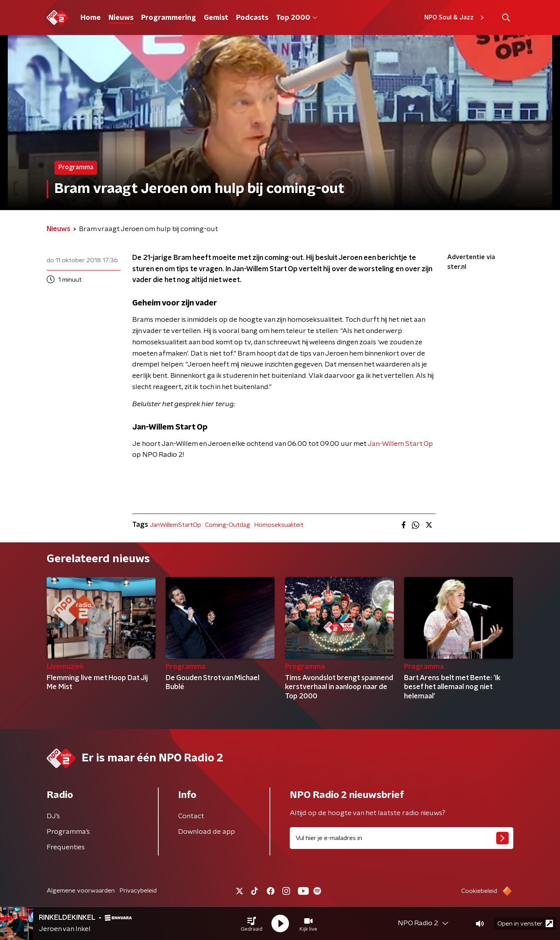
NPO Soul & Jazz (455, 18)
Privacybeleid (138, 891)
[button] (252, 924)
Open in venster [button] (525, 923)
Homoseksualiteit (279, 525)
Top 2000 (297, 18)
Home (91, 18)
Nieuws (121, 18)
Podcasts (252, 18)
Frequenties (66, 847)
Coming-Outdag (227, 525)
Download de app (206, 832)
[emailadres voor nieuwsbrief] (402, 838)
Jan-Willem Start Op (400, 444)
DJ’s (53, 816)
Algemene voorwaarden (81, 891)
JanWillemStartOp (175, 525)
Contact (191, 816)
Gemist (216, 18)
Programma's (68, 832)
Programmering (169, 18)
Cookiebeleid (479, 891)
